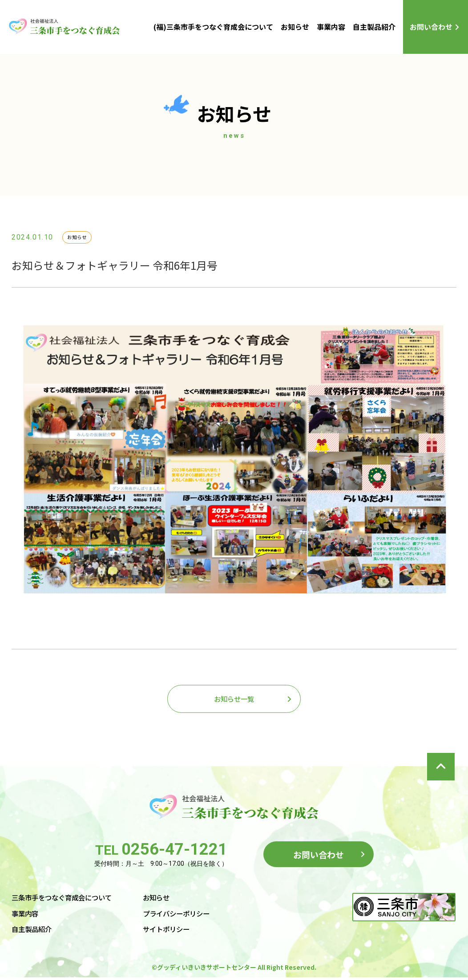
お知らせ (295, 27)
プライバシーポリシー (185, 916)
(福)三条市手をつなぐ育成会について (213, 27)
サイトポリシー (174, 931)
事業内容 (331, 27)
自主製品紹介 (374, 27)
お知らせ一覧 (234, 700)
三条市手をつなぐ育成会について (65, 900)
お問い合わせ (431, 27)
